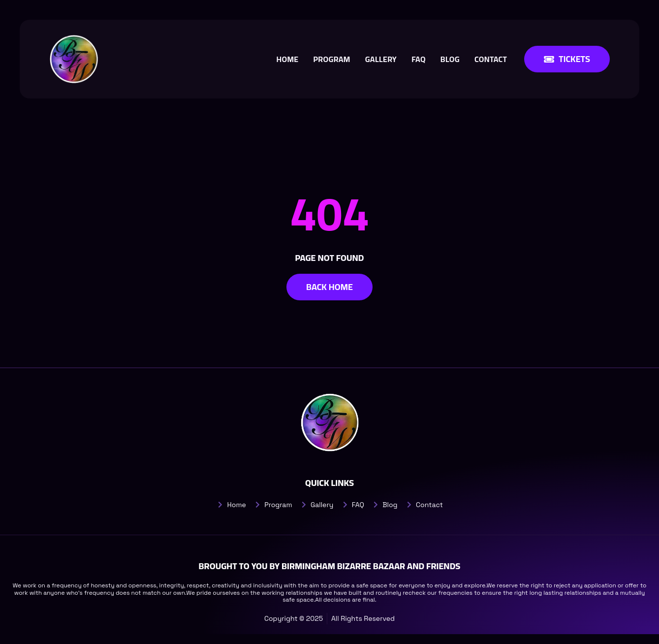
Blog (450, 59)
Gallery (381, 59)
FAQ (419, 59)
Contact (491, 59)
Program (331, 59)
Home (287, 59)
